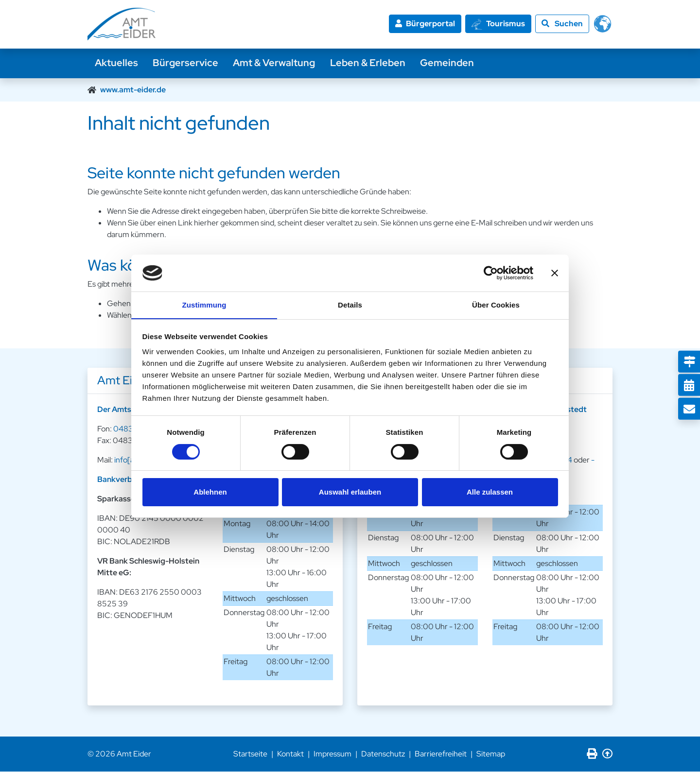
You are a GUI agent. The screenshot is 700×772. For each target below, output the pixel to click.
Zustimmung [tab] (204, 305)
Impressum (332, 754)
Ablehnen (210, 492)
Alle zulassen (490, 492)
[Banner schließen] (555, 273)
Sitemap (491, 754)
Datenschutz (383, 754)
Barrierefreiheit (441, 754)
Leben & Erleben (371, 63)
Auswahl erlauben (350, 492)
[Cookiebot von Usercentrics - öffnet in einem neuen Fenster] (491, 273)
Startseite (250, 754)
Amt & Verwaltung (276, 63)
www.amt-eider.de (133, 90)
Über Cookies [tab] (496, 305)
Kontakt (290, 754)
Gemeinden (451, 63)
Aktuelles (117, 63)
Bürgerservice (187, 63)
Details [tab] (350, 305)
